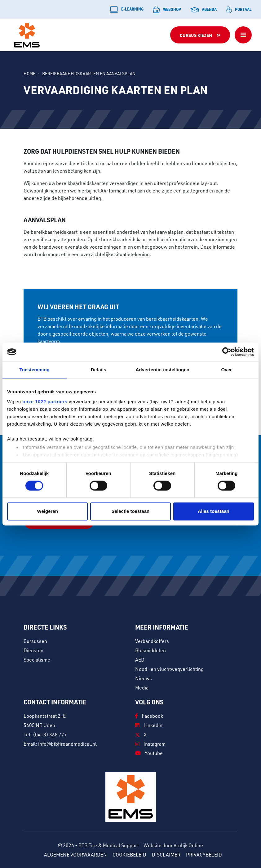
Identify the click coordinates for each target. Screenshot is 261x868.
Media (142, 687)
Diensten (33, 650)
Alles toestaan (214, 511)
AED (140, 659)
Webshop (167, 10)
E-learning (127, 9)
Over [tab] (226, 370)
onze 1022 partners (45, 402)
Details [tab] (99, 370)
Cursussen (35, 640)
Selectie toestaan (131, 511)
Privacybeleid (204, 854)
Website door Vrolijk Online (173, 845)
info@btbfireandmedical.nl (67, 743)
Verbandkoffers (152, 640)
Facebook (149, 715)
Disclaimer (166, 854)
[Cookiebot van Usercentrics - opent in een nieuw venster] (227, 352)
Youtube (149, 753)
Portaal (239, 9)
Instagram (150, 743)
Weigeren (48, 511)
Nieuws (144, 678)
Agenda (203, 9)
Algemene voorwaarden (75, 854)
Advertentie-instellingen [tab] (163, 370)
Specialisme (37, 659)
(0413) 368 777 (50, 734)
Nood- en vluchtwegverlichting (169, 668)
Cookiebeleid (129, 854)
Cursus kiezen (196, 35)
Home (29, 73)
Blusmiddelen (150, 650)
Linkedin (149, 725)
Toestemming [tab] (34, 370)
